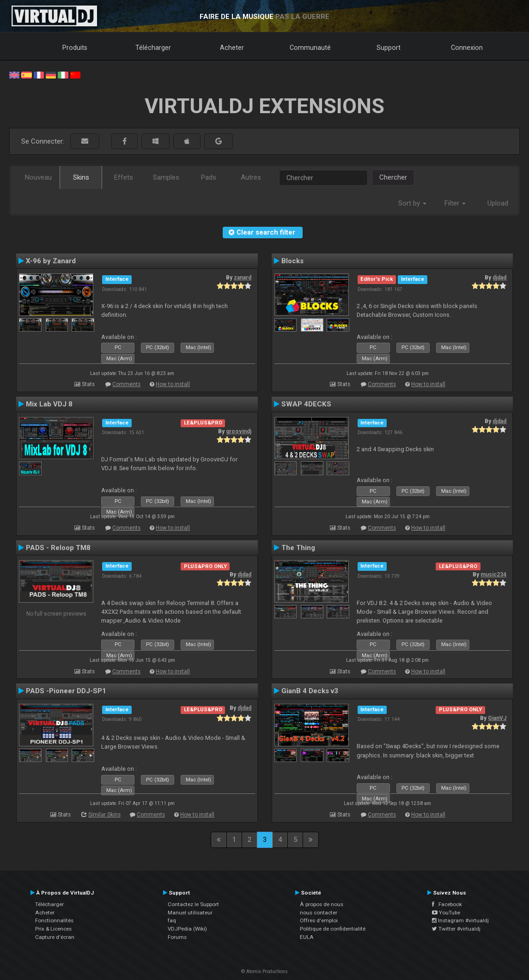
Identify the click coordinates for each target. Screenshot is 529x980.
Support (389, 48)
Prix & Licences (53, 929)
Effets (124, 177)
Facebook (447, 904)
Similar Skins (104, 815)
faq (172, 920)
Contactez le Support (193, 904)
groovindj (239, 431)
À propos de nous (322, 904)
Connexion (467, 48)
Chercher (393, 177)
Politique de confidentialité (333, 929)
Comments (126, 384)
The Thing (298, 548)
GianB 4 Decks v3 (310, 691)
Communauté (310, 48)
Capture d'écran (55, 937)
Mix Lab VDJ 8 (49, 404)
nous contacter (319, 913)
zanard (243, 278)
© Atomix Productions (264, 971)
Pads (209, 177)
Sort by (412, 203)
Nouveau (38, 177)
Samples (166, 177)
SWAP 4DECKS (306, 404)
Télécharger (153, 48)
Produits (75, 48)
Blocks (292, 261)
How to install (173, 384)
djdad (499, 278)
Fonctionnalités (54, 920)
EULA (307, 937)
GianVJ (497, 718)
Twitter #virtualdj (456, 929)
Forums (177, 937)
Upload (498, 203)
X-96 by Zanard (51, 261)
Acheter (232, 48)
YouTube (446, 913)
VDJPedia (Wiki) (187, 929)
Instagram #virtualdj (460, 920)
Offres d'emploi (319, 920)
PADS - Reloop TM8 (58, 548)
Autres (251, 177)
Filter (455, 203)
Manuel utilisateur (190, 913)
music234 (493, 575)
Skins (81, 177)
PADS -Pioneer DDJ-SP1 (66, 691)
